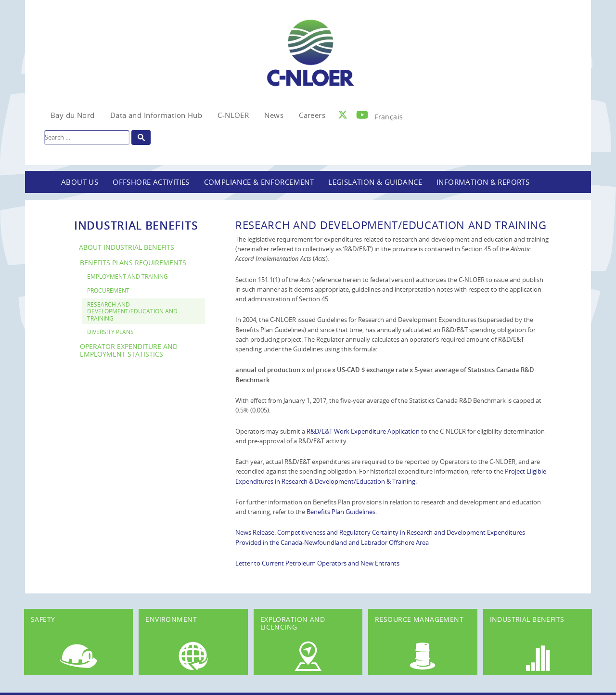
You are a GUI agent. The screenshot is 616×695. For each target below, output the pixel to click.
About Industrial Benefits (127, 247)
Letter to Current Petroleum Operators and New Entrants (317, 563)
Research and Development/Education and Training (132, 311)
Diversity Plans (110, 332)
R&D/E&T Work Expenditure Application (363, 431)
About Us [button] (80, 182)
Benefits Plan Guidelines (341, 512)
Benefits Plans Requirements (133, 263)
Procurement (108, 290)
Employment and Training (128, 276)
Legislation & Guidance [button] (375, 182)
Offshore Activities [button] (151, 182)
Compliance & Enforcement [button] (259, 182)
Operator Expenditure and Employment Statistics (129, 350)
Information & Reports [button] (483, 182)
